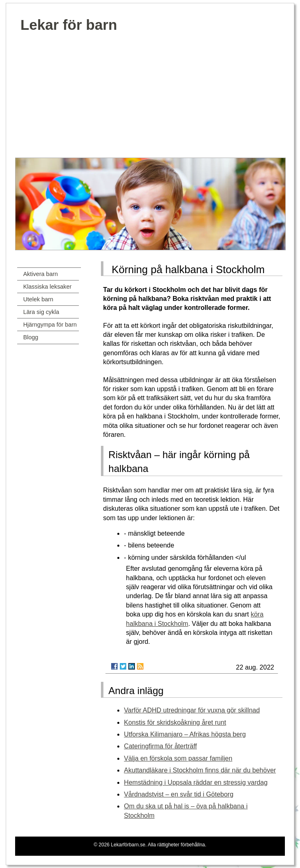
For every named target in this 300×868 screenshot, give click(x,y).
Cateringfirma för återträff (160, 746)
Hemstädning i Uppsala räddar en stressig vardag (196, 782)
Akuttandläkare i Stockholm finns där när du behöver (200, 770)
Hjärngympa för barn (50, 325)
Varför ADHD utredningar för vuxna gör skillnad (192, 710)
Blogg (31, 337)
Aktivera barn (41, 274)
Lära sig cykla (41, 312)
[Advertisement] (150, 96)
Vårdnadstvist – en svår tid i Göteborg (179, 794)
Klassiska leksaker (47, 287)
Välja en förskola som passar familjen (178, 758)
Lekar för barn (69, 25)
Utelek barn (38, 299)
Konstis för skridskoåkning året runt (175, 722)
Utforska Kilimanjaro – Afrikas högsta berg (185, 734)
